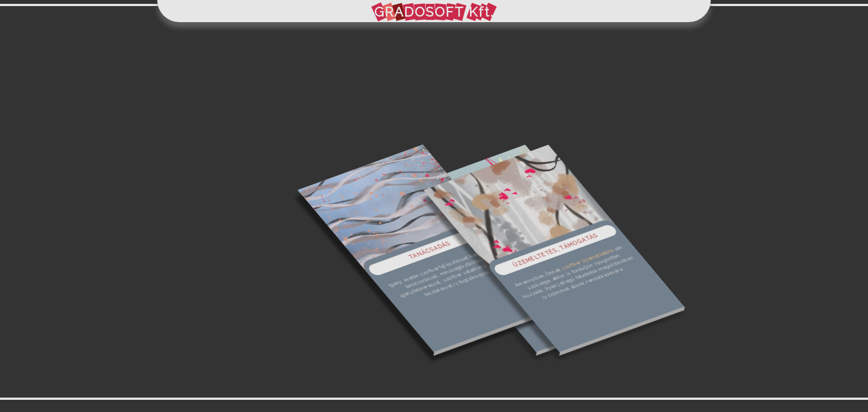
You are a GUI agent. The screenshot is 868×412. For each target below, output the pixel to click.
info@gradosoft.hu (434, 154)
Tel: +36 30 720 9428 (464, 189)
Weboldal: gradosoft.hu (473, 200)
